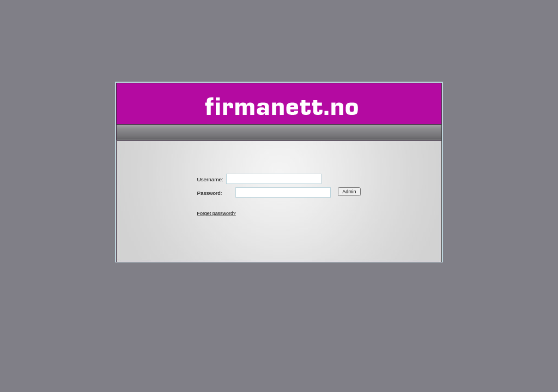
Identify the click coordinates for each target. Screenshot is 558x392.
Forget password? (217, 213)
